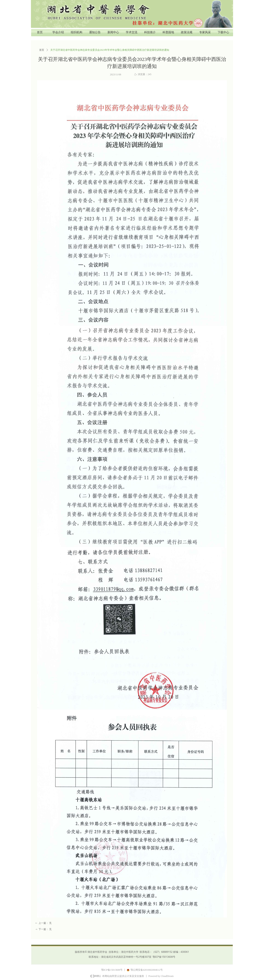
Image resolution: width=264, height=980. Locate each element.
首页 (42, 50)
